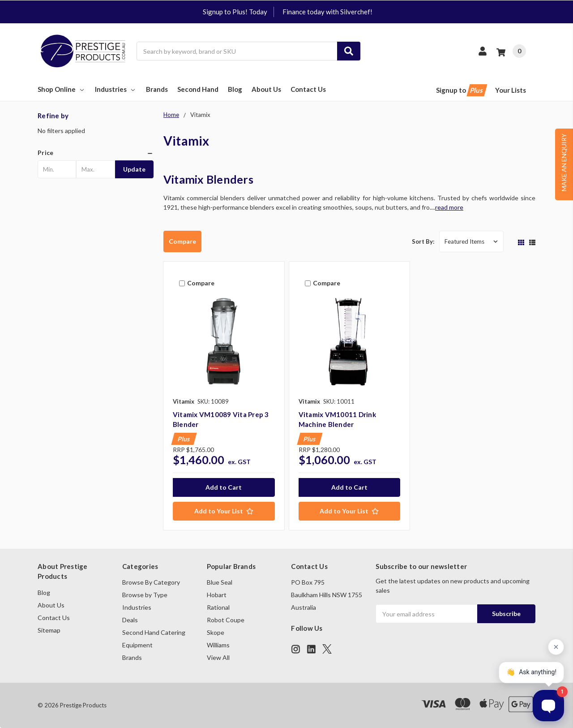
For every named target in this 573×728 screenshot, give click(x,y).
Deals (130, 620)
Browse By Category (151, 582)
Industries (116, 89)
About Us (266, 89)
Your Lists (511, 90)
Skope (216, 632)
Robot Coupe (226, 620)
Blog (235, 89)
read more (449, 207)
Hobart (217, 595)
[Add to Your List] (224, 511)
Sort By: (423, 241)
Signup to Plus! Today (235, 12)
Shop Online (62, 89)
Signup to (461, 90)
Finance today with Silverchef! (327, 12)
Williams (218, 645)
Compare (182, 241)
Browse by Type (145, 595)
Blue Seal (220, 582)
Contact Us (308, 89)
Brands (157, 89)
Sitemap (49, 630)
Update (134, 169)
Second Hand (198, 89)
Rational (218, 607)
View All (218, 657)
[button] (96, 153)
